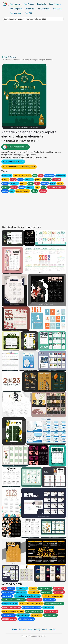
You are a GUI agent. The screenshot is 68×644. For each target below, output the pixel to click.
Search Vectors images (13, 19)
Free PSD (28, 13)
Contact (52, 629)
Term (30, 629)
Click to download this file (15, 147)
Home (5, 57)
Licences (23, 629)
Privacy (37, 629)
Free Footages (55, 4)
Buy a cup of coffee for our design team (19, 167)
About (45, 629)
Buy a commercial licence (13, 162)
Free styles (57, 9)
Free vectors (15, 4)
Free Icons (30, 9)
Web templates (16, 9)
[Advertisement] (34, 39)
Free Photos (29, 4)
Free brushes (44, 9)
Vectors (13, 57)
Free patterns (15, 13)
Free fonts (42, 4)
